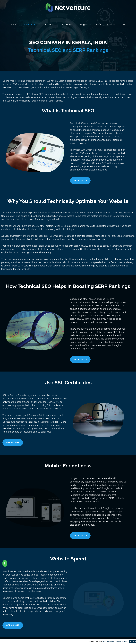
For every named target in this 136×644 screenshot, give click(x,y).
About (14, 24)
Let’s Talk (112, 24)
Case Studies (67, 24)
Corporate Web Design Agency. (85, 641)
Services (32, 25)
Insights (84, 24)
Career (98, 24)
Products (49, 24)
